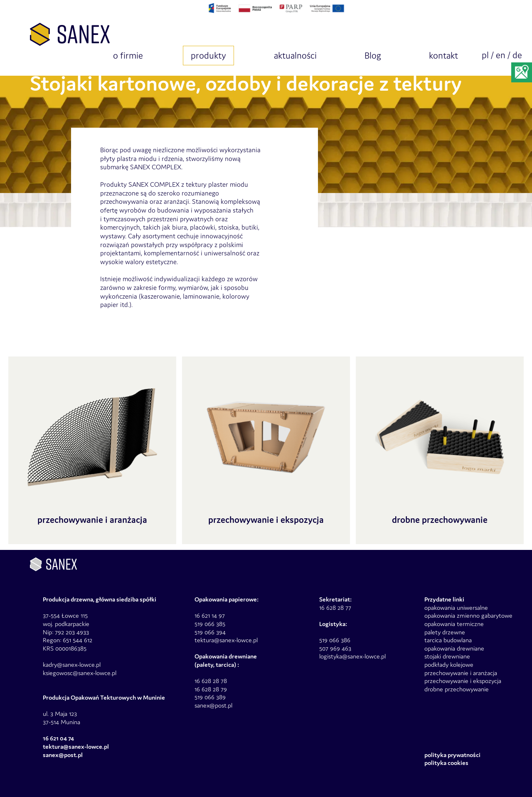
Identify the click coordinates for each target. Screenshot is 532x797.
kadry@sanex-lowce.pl (72, 665)
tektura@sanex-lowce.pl (226, 640)
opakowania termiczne (454, 624)
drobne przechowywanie (457, 689)
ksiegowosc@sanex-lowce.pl (80, 673)
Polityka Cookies (446, 763)
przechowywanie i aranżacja (461, 673)
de (517, 55)
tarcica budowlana (448, 640)
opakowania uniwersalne (456, 608)
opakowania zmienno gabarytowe (468, 615)
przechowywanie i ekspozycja (463, 681)
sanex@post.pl (213, 705)
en (501, 55)
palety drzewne (445, 632)
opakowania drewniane (454, 648)
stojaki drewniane (447, 656)
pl (485, 55)
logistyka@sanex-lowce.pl (352, 656)
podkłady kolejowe (449, 665)
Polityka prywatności (452, 755)
